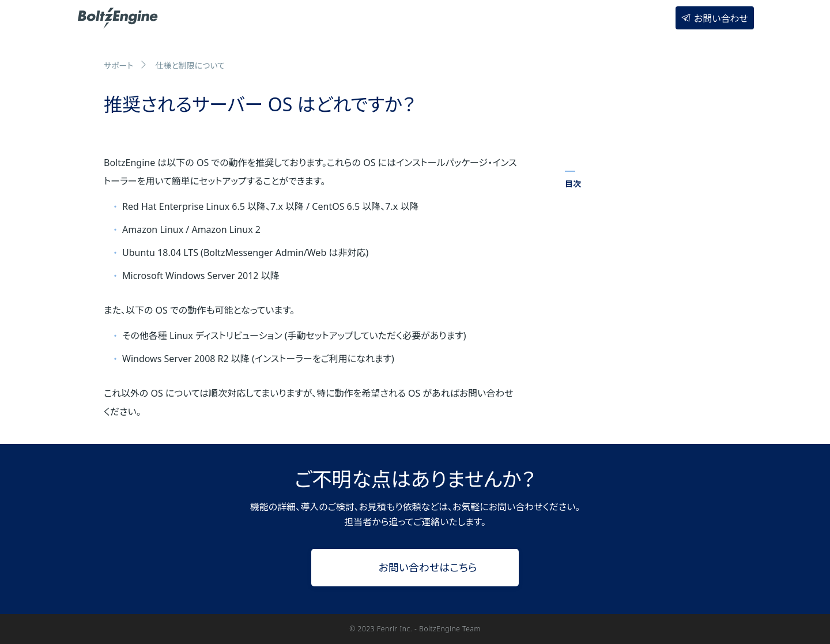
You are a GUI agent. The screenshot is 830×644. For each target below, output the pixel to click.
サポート (118, 65)
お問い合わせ (721, 18)
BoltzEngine (119, 17)
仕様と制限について (190, 65)
